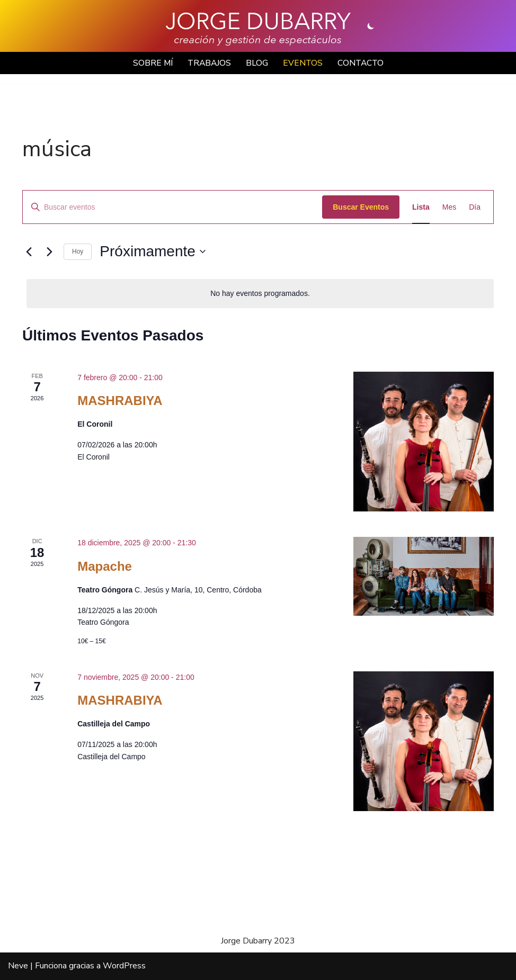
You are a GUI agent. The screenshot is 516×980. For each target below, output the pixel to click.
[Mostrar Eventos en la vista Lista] (421, 207)
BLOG (257, 63)
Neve (18, 966)
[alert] (260, 294)
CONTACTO (362, 63)
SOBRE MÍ (151, 63)
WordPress (124, 966)
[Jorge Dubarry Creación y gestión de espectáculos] (258, 29)
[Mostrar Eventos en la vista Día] (475, 207)
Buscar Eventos (361, 207)
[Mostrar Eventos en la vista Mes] (449, 207)
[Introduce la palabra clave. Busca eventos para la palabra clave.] (172, 207)
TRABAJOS (209, 63)
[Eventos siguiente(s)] (49, 252)
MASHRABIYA (120, 401)
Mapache (105, 567)
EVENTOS (304, 63)
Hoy (78, 252)
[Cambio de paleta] (371, 26)
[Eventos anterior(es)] (29, 252)
